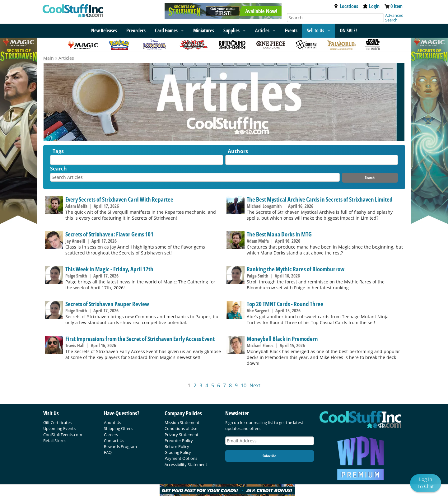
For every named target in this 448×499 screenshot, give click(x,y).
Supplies (231, 30)
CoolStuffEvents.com (63, 435)
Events (291, 30)
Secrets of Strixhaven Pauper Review (107, 304)
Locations (346, 6)
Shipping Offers (118, 428)
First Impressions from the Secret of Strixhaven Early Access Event (140, 339)
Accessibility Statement (186, 464)
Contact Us (114, 441)
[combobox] (137, 160)
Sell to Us (315, 30)
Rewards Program (120, 446)
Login (371, 6)
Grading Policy (178, 452)
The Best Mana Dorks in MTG (279, 234)
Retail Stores (55, 441)
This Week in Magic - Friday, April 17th (109, 269)
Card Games (166, 30)
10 (244, 385)
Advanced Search (394, 18)
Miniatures (204, 30)
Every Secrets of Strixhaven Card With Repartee (119, 199)
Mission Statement (182, 422)
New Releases (104, 30)
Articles (262, 30)
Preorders (136, 30)
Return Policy (177, 446)
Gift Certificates (57, 422)
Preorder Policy (179, 441)
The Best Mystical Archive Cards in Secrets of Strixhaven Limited (320, 199)
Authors (238, 151)
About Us (112, 422)
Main (49, 58)
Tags (58, 151)
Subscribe (269, 456)
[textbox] (54, 161)
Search (58, 169)
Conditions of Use (181, 428)
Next (255, 385)
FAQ (108, 452)
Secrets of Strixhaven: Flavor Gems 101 (109, 234)
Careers (111, 435)
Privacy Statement (182, 435)
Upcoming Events (59, 428)
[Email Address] (270, 441)
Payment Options (181, 458)
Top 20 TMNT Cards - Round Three (285, 304)
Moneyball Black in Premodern (282, 339)
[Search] (335, 18)
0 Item (397, 6)
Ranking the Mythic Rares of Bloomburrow (296, 269)
